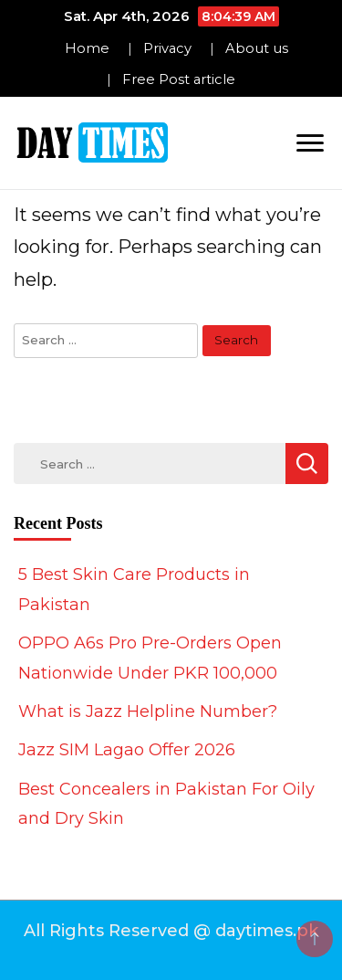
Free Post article (179, 79)
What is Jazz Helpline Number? (148, 711)
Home (87, 48)
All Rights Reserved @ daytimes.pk (171, 931)
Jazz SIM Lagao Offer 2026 (127, 750)
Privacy (167, 48)
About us (257, 48)
